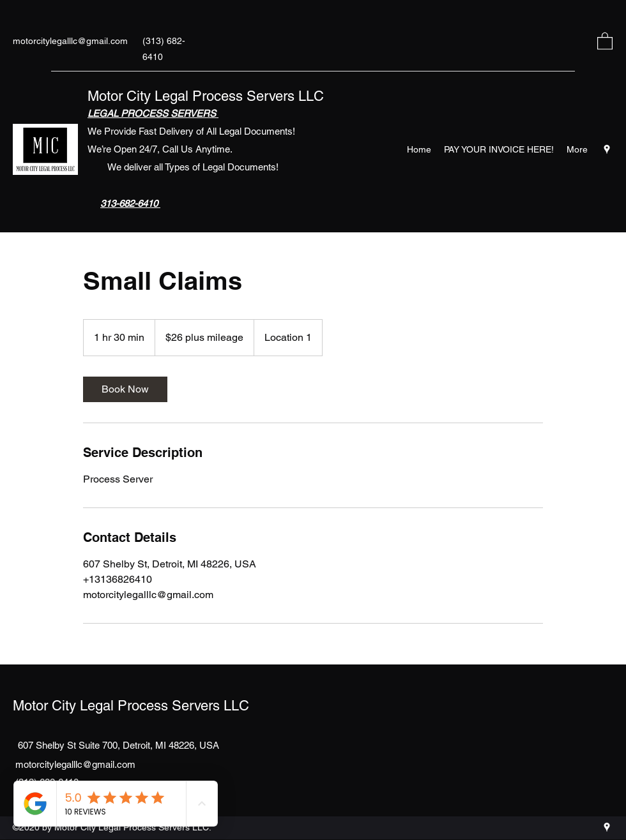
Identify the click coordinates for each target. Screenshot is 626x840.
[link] (125, 389)
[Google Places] (607, 149)
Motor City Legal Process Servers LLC (206, 96)
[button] (605, 41)
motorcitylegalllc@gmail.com (70, 41)
